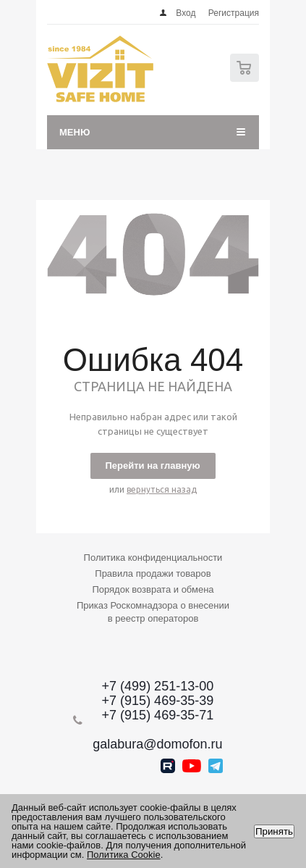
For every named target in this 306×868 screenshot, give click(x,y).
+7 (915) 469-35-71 (158, 715)
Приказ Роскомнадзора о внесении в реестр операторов (153, 612)
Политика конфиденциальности (153, 558)
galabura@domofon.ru (157, 744)
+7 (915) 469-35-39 (158, 701)
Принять (274, 831)
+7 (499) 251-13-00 (158, 686)
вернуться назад (162, 489)
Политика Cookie (124, 855)
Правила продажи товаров (153, 573)
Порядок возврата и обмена (153, 589)
